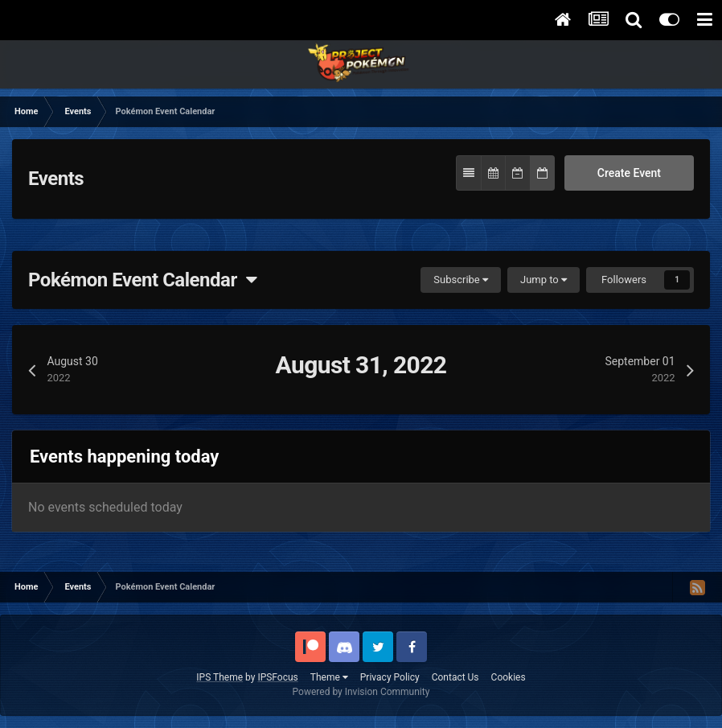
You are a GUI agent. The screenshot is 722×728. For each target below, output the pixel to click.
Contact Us (455, 677)
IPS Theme (219, 677)
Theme (329, 677)
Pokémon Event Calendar (142, 280)
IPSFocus (277, 677)
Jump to (544, 280)
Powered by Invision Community (361, 692)
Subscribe (461, 280)
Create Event (629, 173)
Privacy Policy (390, 677)
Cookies (509, 677)
